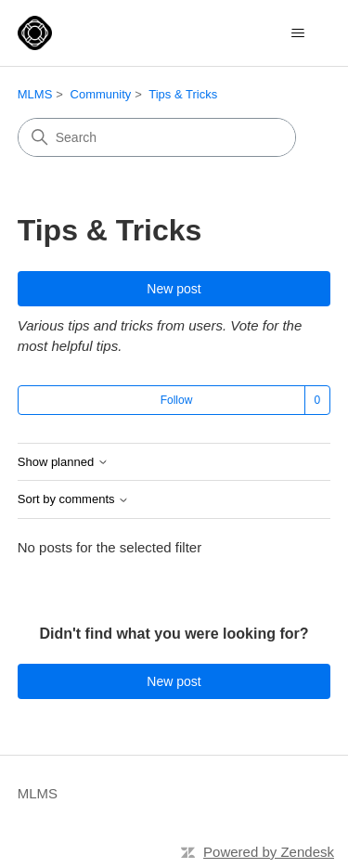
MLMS (35, 94)
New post (174, 289)
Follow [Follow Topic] (177, 400)
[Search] (157, 137)
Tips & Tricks (183, 94)
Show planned (63, 462)
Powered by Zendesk (269, 852)
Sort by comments (73, 499)
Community (101, 94)
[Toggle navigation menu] (297, 33)
